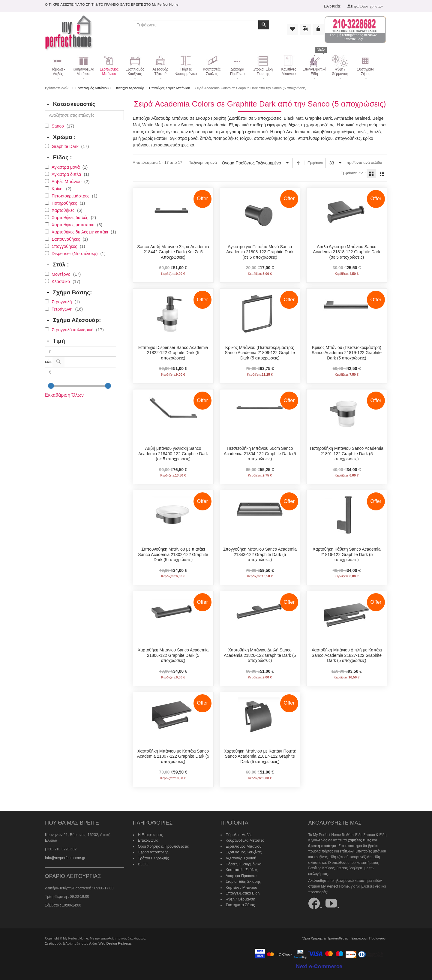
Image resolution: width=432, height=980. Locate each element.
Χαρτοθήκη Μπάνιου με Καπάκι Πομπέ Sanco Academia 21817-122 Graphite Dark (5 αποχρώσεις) (260, 755)
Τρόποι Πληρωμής (153, 856)
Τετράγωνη (63, 309)
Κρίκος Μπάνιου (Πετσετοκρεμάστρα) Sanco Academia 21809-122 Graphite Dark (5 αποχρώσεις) (260, 352)
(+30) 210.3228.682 (61, 843)
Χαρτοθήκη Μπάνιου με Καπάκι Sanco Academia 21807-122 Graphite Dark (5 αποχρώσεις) (173, 755)
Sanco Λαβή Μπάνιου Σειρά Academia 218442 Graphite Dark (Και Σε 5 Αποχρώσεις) (173, 252)
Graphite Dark (66, 146)
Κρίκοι (58, 188)
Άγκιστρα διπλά (67, 174)
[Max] (81, 372)
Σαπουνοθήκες (66, 239)
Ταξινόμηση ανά (203, 162)
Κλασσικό (61, 281)
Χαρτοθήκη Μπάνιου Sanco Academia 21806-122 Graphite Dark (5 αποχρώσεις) (173, 655)
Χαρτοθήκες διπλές (70, 217)
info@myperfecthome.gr (64, 851)
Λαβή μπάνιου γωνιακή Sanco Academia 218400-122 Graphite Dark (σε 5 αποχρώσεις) (173, 453)
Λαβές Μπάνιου (67, 181)
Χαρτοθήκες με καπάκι (73, 224)
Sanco (58, 126)
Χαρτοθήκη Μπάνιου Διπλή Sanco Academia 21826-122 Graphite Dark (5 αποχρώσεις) (260, 655)
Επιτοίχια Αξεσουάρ (128, 88)
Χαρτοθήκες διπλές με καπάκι (80, 232)
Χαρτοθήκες (64, 210)
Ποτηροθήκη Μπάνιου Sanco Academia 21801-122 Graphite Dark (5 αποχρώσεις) (347, 453)
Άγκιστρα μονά (66, 167)
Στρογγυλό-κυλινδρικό (73, 329)
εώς (49, 361)
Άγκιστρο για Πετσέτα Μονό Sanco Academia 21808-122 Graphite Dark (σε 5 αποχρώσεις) (260, 252)
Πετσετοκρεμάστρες (71, 196)
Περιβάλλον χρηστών (367, 6)
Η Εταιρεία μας (150, 834)
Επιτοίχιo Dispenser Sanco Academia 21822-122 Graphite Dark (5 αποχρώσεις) (173, 352)
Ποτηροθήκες (65, 203)
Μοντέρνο (62, 274)
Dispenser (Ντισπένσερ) (75, 253)
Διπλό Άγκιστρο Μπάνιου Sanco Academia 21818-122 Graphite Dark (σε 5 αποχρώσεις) (346, 252)
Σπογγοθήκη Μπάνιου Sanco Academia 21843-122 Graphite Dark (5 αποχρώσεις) (260, 554)
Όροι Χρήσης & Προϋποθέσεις (162, 845)
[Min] (81, 351)
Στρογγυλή (62, 302)
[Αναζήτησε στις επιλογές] (84, 115)
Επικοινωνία (148, 840)
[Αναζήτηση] (58, 362)
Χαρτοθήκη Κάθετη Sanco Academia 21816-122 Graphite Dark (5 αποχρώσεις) (346, 554)
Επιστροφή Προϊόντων (369, 937)
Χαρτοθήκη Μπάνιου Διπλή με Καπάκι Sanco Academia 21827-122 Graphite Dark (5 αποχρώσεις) (346, 655)
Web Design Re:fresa (114, 942)
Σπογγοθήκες (65, 246)
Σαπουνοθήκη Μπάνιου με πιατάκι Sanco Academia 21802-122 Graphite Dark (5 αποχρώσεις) (173, 554)
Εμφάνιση (315, 162)
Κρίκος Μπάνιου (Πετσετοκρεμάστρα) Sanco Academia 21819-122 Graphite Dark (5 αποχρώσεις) (347, 352)
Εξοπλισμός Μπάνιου (92, 88)
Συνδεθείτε (332, 6)
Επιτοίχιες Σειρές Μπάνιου (168, 88)
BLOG (143, 862)
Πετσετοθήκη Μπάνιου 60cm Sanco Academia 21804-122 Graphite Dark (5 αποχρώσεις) (260, 453)
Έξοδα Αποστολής (153, 851)
